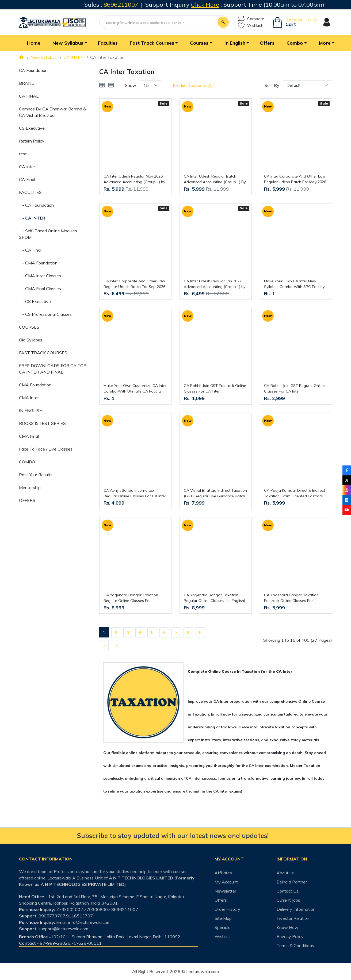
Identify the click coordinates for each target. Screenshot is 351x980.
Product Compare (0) (193, 85)
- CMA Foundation (38, 263)
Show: (131, 85)
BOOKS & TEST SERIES (42, 423)
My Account (226, 882)
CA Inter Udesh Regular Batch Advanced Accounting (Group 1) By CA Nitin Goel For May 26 (215, 179)
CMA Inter (29, 398)
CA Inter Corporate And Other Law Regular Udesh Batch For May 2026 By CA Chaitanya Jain (295, 179)
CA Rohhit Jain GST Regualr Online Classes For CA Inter (294, 388)
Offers (221, 900)
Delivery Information (296, 909)
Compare (251, 19)
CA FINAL (29, 96)
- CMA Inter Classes (40, 276)
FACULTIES (30, 192)
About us (285, 873)
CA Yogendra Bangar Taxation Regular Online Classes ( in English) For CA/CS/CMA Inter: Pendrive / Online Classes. (214, 598)
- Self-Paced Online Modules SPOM (48, 234)
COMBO (27, 462)
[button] (69, 43)
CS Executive (32, 128)
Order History (227, 909)
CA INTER (73, 57)
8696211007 (121, 5)
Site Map (223, 918)
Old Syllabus (31, 340)
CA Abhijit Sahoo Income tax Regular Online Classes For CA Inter (135, 493)
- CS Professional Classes (45, 314)
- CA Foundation (36, 205)
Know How (287, 927)
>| (117, 645)
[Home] (21, 57)
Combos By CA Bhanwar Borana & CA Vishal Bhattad (53, 112)
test (23, 154)
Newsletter (225, 891)
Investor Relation (293, 918)
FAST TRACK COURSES (43, 353)
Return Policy (32, 141)
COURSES (29, 327)
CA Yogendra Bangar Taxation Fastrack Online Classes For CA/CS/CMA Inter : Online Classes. (294, 598)
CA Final (27, 179)
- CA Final (30, 250)
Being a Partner (292, 882)
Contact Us (288, 891)
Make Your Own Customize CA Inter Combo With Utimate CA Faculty (135, 388)
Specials (222, 927)
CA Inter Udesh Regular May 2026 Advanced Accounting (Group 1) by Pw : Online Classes (134, 179)
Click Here (205, 5)
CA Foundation (33, 70)
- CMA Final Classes (40, 289)
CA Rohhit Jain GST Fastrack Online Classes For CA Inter (215, 388)
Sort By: (272, 85)
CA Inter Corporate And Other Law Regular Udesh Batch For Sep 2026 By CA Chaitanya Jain (134, 284)
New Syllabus (44, 57)
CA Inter (27, 167)
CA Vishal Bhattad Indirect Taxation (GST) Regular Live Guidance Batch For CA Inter (215, 493)
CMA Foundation (35, 385)
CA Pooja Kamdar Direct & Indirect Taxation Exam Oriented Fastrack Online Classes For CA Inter (295, 493)
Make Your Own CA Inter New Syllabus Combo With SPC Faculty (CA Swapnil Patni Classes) (294, 284)
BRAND (27, 83)
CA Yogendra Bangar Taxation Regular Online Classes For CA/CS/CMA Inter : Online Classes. (133, 598)
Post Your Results (36, 475)
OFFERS (27, 500)
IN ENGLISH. (31, 410)
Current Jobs (288, 900)
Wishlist (222, 936)
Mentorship (30, 487)
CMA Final (29, 436)
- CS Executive (35, 301)
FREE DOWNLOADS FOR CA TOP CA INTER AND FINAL (53, 369)
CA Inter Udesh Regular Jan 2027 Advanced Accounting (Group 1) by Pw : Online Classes (215, 284)
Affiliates (223, 873)
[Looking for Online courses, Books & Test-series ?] (159, 23)
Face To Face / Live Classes (46, 449)
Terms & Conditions (295, 946)
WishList (250, 26)
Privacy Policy (290, 936)
